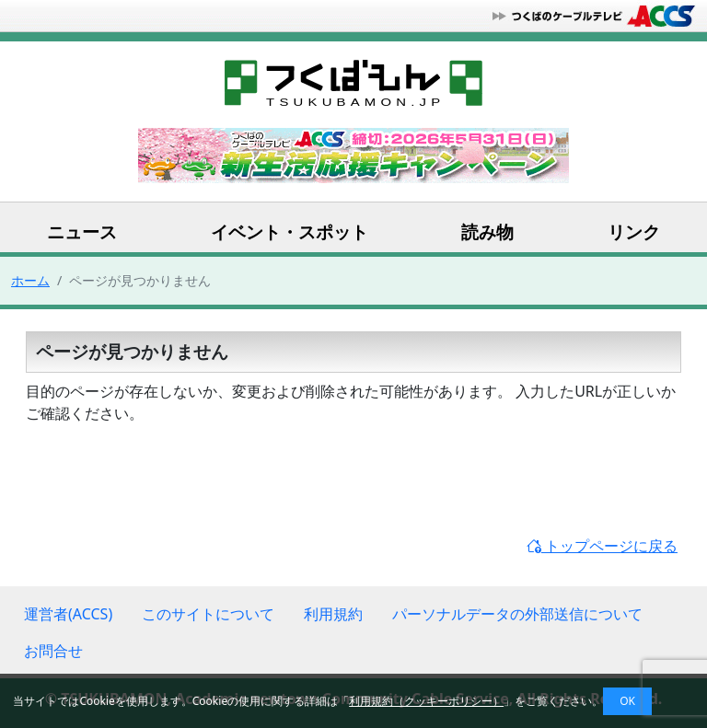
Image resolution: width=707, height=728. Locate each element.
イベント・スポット (290, 231)
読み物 (487, 231)
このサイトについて (208, 614)
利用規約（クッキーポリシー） (426, 701)
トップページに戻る (602, 546)
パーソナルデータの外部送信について (517, 614)
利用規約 (333, 614)
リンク (634, 231)
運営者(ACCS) (68, 614)
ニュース (82, 231)
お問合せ (53, 651)
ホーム (30, 280)
